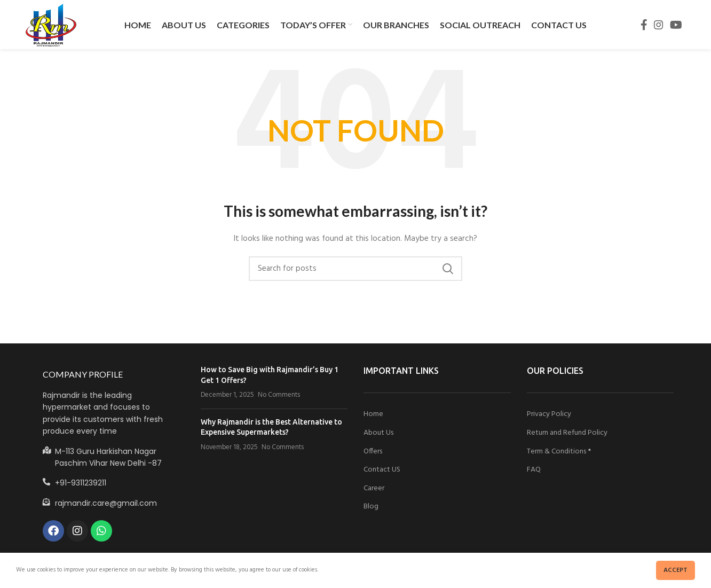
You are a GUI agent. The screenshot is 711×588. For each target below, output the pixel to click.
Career (374, 489)
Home (373, 416)
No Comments (279, 397)
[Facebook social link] (644, 26)
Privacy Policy (549, 416)
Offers (373, 453)
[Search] (355, 270)
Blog (371, 508)
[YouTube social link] (676, 26)
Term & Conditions (556, 453)
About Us (378, 434)
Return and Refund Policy (567, 434)
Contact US (382, 471)
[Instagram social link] (659, 26)
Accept (676, 570)
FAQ (534, 471)
